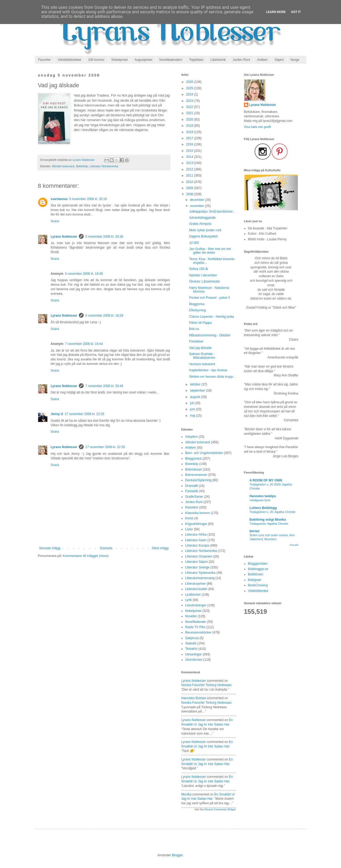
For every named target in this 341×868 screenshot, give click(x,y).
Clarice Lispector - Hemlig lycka (212, 317)
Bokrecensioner (196, 475)
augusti (196, 397)
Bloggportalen (258, 564)
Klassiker (192, 507)
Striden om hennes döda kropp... (212, 377)
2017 (190, 138)
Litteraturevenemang (200, 578)
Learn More (276, 12)
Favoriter (44, 60)
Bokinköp (82, 166)
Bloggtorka (197, 304)
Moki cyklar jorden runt (205, 230)
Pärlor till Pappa (200, 323)
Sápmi (279, 60)
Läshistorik (218, 60)
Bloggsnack (193, 459)
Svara (55, 221)
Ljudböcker (193, 595)
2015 (190, 151)
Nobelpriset (119, 60)
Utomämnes (194, 660)
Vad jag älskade (200, 348)
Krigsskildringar (196, 524)
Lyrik (188, 600)
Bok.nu (194, 329)
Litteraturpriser (195, 584)
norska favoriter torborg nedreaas (206, 685)
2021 (190, 113)
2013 (190, 163)
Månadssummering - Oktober (210, 335)
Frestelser (196, 341)
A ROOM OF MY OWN (266, 480)
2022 (190, 107)
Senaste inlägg (50, 548)
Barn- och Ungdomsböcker (204, 453)
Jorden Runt (241, 60)
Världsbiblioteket (69, 60)
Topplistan (196, 60)
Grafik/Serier (194, 497)
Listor (189, 529)
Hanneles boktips (194, 698)
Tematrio (191, 649)
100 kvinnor (96, 60)
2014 (190, 157)
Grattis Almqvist (200, 224)
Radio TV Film (195, 627)
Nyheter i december (203, 275)
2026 (190, 82)
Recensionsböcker (198, 632)
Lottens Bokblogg (263, 508)
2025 (190, 88)
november (198, 206)
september (198, 391)
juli (192, 403)
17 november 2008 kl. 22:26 (85, 414)
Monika (186, 794)
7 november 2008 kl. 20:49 (104, 386)
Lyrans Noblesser (64, 237)
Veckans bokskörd (202, 364)
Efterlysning (198, 310)
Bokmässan (194, 469)
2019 (190, 126)
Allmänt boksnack (63, 166)
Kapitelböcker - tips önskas (208, 370)
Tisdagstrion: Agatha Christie (269, 524)
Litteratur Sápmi (196, 562)
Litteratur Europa (197, 546)
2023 (190, 101)
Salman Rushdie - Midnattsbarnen (202, 356)
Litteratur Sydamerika (200, 573)
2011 (190, 176)
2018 (190, 132)
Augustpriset (143, 60)
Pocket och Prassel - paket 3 (210, 298)
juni (193, 409)
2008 (190, 194)
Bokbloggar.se (258, 569)
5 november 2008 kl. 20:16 (88, 199)
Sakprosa (192, 638)
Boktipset (255, 580)
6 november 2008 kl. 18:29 (104, 316)
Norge (295, 60)
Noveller (191, 616)
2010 (190, 182)
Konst (189, 518)
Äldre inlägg (160, 548)
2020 (190, 120)
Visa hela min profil (257, 127)
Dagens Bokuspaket (203, 236)
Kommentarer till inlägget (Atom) (86, 556)
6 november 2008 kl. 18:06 (84, 274)
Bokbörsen (256, 574)
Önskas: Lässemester (205, 281)
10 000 (194, 243)
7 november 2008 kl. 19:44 (84, 344)
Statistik (191, 643)
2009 (190, 188)
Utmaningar (193, 654)
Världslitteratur (258, 591)
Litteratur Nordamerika (104, 166)
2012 (190, 169)
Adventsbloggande (202, 218)
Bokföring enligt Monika (268, 520)
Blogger (177, 855)
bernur (255, 531)
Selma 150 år (199, 269)
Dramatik (192, 486)
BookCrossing (258, 585)
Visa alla (294, 545)
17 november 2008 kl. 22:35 (105, 447)
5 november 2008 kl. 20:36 (104, 237)
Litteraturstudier (196, 589)
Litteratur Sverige (197, 567)
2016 (190, 144)
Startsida (106, 548)
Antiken (262, 60)
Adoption (191, 437)
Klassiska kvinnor (198, 513)
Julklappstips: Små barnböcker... (212, 212)
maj (193, 416)
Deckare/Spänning (198, 480)
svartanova (59, 199)
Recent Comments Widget (220, 809)
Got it (296, 12)
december (198, 200)
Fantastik (192, 491)
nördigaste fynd (260, 500)
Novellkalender (196, 622)
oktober (196, 384)
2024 (190, 94)
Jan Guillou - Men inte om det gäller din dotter (210, 251)
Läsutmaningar (196, 605)
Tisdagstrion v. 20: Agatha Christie (273, 512)
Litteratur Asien (196, 540)
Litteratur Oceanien (199, 556)
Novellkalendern (171, 60)
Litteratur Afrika (196, 535)
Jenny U (57, 414)
